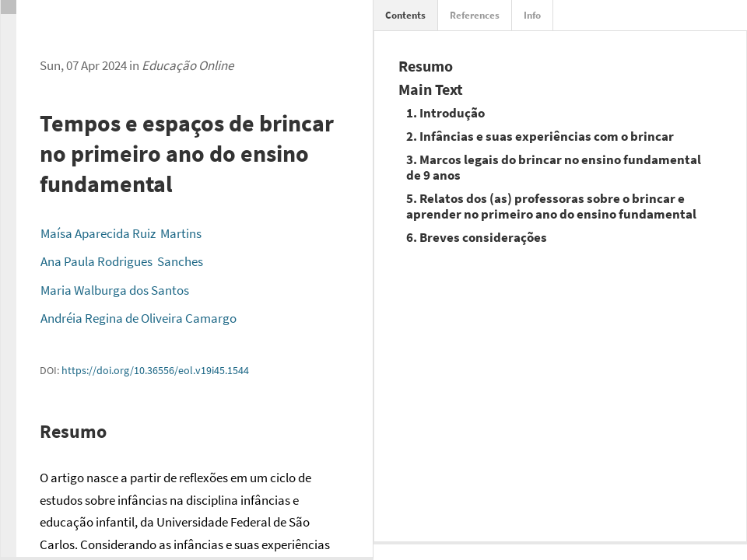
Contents (405, 15)
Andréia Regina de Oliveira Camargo (139, 318)
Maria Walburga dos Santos (115, 290)
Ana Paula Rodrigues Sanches (122, 261)
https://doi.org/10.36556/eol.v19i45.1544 (155, 370)
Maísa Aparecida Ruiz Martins (121, 233)
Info (532, 15)
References (475, 15)
